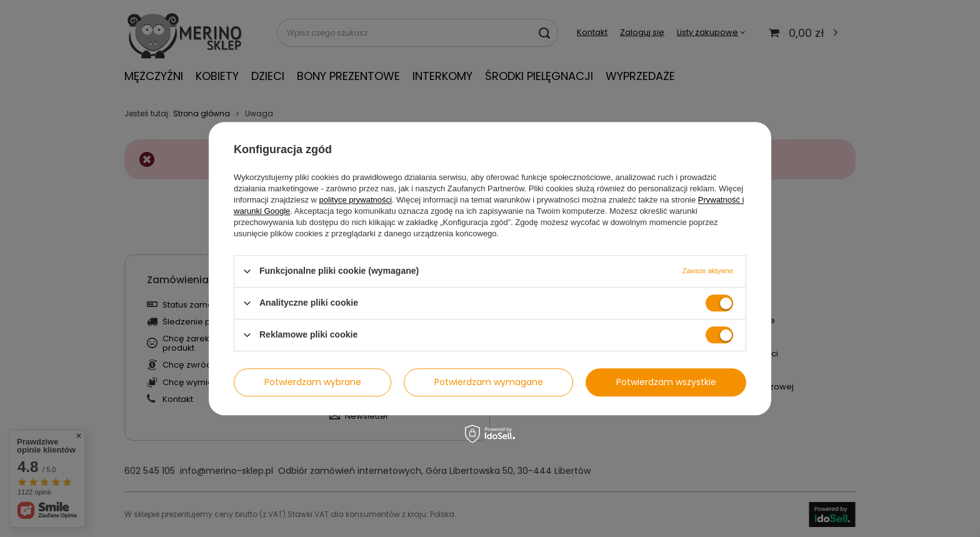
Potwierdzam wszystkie (666, 382)
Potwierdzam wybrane (313, 382)
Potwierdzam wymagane (489, 382)
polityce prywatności (356, 200)
